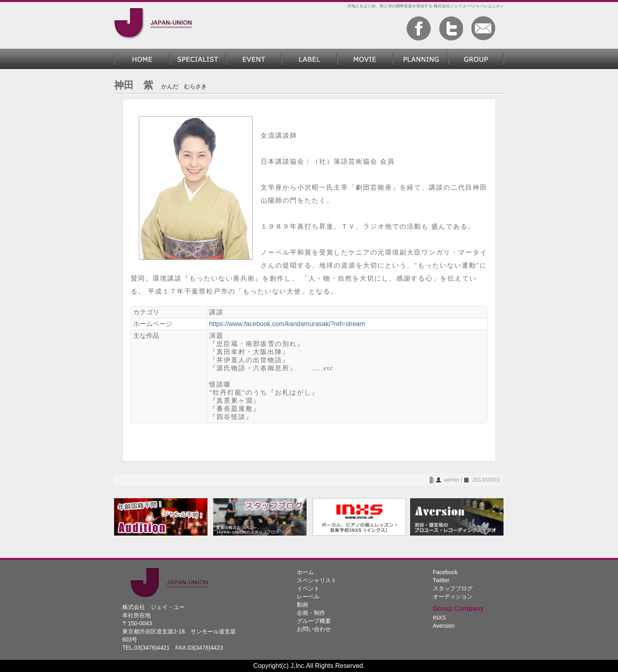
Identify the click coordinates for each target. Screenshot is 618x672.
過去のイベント (254, 59)
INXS (440, 618)
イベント (308, 588)
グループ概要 (476, 59)
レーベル (309, 59)
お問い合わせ (314, 629)
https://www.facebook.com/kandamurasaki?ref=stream (287, 324)
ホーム (142, 59)
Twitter (441, 580)
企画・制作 (420, 59)
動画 (365, 59)
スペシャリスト (198, 59)
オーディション (453, 596)
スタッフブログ (453, 588)
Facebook (445, 572)
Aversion (444, 626)
